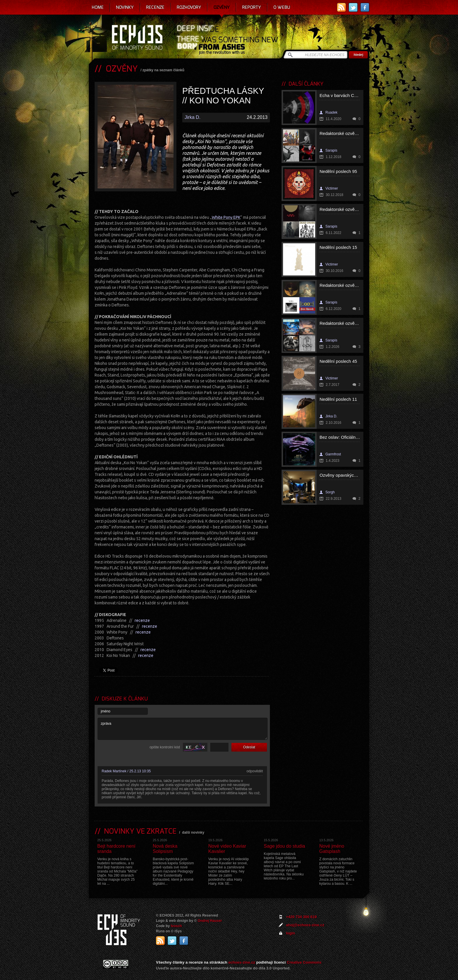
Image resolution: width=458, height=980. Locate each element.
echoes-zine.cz (242, 962)
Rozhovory (189, 7)
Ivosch (176, 926)
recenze (142, 620)
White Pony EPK (226, 217)
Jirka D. (192, 117)
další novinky (193, 832)
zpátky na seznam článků (163, 70)
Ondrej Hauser (210, 921)
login (290, 933)
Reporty (252, 7)
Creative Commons (304, 962)
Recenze (155, 7)
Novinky (125, 7)
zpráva (183, 729)
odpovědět (255, 771)
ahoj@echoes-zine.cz (305, 925)
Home (98, 7)
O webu (282, 7)
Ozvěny (222, 7)
